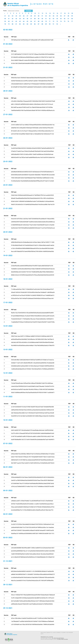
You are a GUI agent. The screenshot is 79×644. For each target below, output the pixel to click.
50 (42, 19)
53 (53, 19)
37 (65, 16)
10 (35, 13)
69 (42, 21)
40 (5, 19)
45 (24, 19)
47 (31, 19)
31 (42, 16)
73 (57, 21)
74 (61, 21)
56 (65, 19)
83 (24, 24)
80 (12, 24)
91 (53, 24)
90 (50, 24)
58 (72, 19)
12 (42, 13)
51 (46, 19)
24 (16, 16)
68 (39, 21)
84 (27, 24)
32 (46, 16)
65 (27, 21)
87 (39, 24)
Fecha (5, 11)
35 (57, 16)
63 (20, 21)
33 (50, 16)
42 (12, 19)
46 (27, 19)
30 (39, 16)
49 (39, 19)
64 (24, 21)
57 (68, 19)
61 (12, 21)
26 (24, 16)
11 (39, 13)
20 (72, 13)
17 (61, 13)
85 (31, 24)
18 (65, 13)
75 (65, 21)
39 (72, 16)
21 (5, 16)
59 (5, 21)
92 (57, 24)
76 (68, 21)
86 (35, 24)
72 (53, 21)
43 (16, 19)
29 (35, 16)
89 (46, 24)
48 (35, 19)
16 (57, 13)
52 (50, 19)
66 (31, 21)
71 (50, 21)
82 (20, 24)
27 (27, 16)
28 (31, 16)
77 (72, 21)
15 (54, 13)
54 (57, 19)
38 (68, 16)
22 (9, 16)
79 (9, 24)
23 (12, 16)
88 (42, 24)
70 (46, 21)
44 (20, 19)
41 (9, 19)
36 (61, 16)
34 (53, 16)
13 (46, 13)
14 (50, 13)
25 (20, 16)
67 (35, 21)
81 (16, 24)
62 (16, 21)
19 (68, 13)
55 (61, 19)
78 (5, 24)
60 (9, 21)
